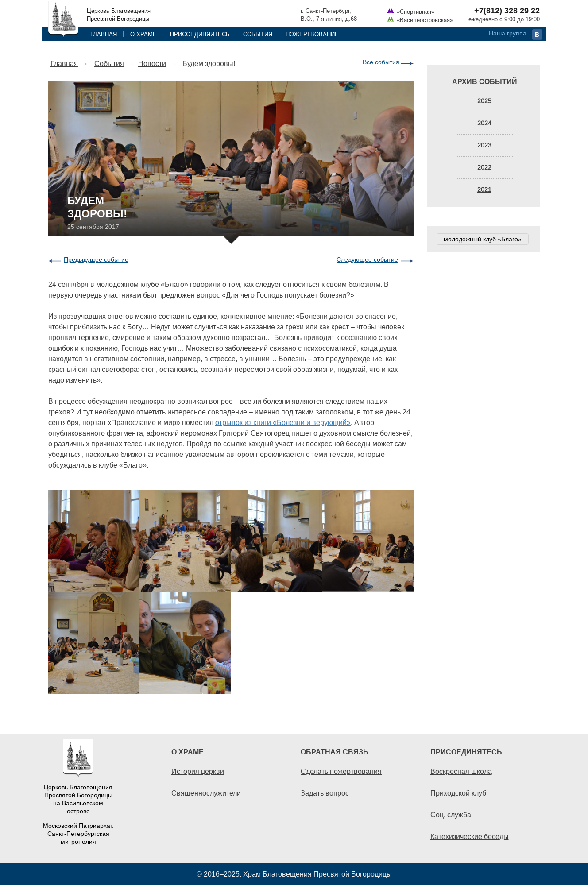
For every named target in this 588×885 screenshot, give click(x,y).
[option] (231, 592)
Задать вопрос (325, 793)
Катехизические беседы (470, 836)
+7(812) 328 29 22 (507, 11)
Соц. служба (451, 815)
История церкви (198, 771)
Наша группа (508, 33)
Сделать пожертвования (341, 771)
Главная (104, 34)
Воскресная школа (461, 771)
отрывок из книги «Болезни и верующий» (283, 422)
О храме (143, 34)
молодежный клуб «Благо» (483, 239)
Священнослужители (206, 793)
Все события (381, 62)
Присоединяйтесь (200, 34)
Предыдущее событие (96, 259)
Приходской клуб (458, 793)
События (258, 34)
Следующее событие (367, 259)
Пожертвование (312, 34)
